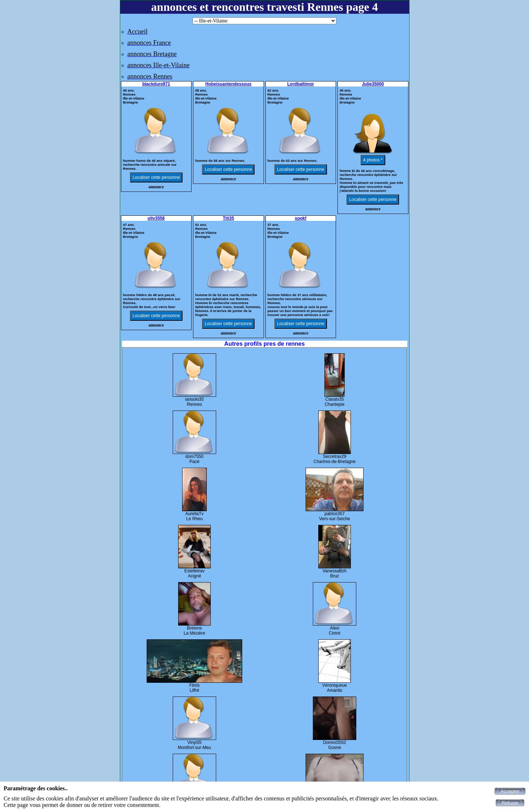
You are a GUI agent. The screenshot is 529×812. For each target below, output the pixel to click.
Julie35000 (373, 84)
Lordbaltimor (301, 84)
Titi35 (228, 218)
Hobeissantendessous (228, 84)
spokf (301, 218)
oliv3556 (156, 218)
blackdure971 (156, 84)
